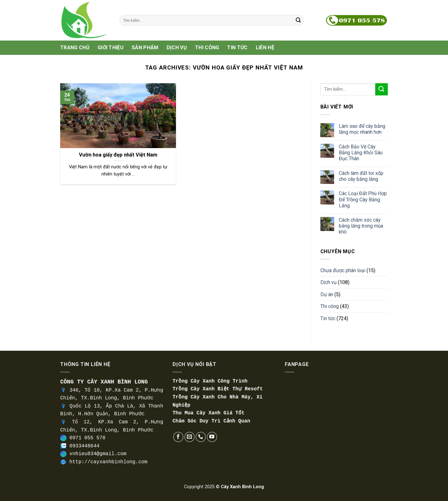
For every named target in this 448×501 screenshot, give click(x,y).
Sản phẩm (145, 48)
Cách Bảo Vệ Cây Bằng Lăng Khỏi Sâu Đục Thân (361, 153)
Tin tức (237, 48)
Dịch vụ (177, 48)
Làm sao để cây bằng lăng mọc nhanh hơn (362, 129)
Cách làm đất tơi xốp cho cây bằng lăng (361, 176)
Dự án (327, 294)
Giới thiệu (111, 48)
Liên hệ (265, 48)
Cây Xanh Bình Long (242, 487)
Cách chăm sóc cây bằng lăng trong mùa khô (361, 226)
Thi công (207, 48)
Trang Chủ (75, 48)
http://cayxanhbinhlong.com (109, 462)
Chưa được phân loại (343, 270)
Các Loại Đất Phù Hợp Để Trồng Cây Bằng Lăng (363, 199)
